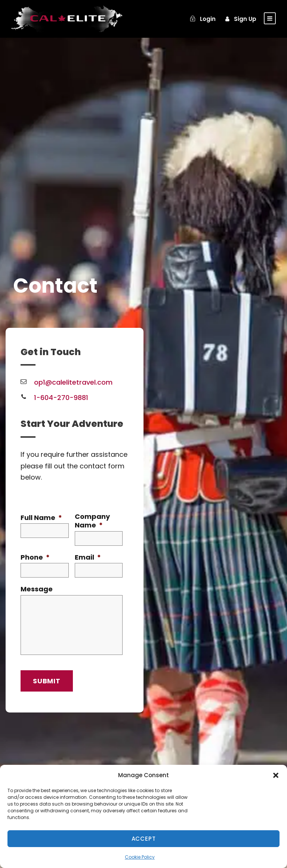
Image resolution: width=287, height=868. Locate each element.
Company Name (92, 521)
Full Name (41, 518)
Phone (35, 557)
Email (88, 557)
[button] (276, 775)
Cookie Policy (140, 857)
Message (37, 589)
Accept (144, 839)
